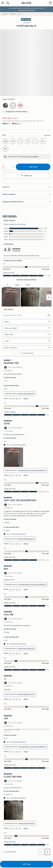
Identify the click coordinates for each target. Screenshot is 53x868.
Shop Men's (31, 10)
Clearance (13, 14)
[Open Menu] (2, 3)
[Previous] (2, 9)
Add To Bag (33, 167)
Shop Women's (23, 10)
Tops (19, 14)
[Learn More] (9, 124)
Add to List (27, 176)
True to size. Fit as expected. (30, 156)
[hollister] (26, 3)
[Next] (51, 9)
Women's (5, 14)
